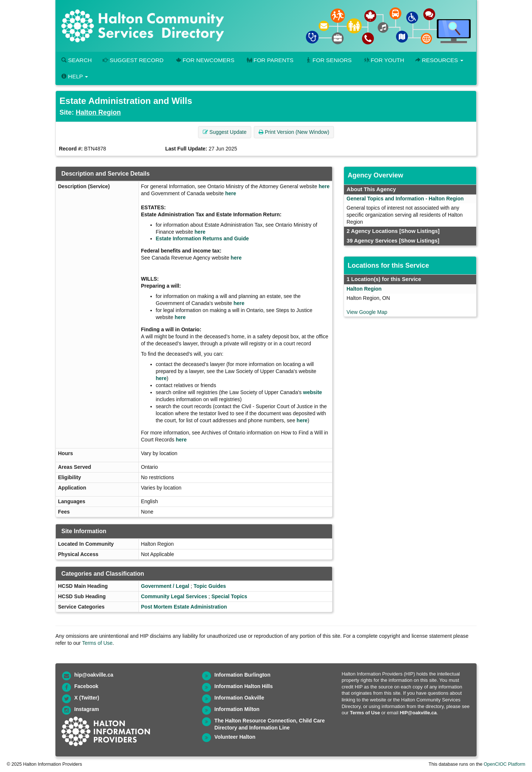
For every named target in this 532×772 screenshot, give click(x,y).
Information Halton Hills (243, 686)
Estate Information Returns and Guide (202, 238)
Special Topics (229, 596)
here (324, 186)
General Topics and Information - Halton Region (405, 199)
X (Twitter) (87, 698)
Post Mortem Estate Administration (184, 607)
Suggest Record (133, 60)
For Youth (383, 60)
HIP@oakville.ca (418, 713)
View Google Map (367, 312)
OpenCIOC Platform (504, 764)
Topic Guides (210, 586)
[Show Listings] (420, 231)
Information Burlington (242, 675)
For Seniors (328, 60)
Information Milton (237, 709)
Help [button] (75, 76)
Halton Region (98, 112)
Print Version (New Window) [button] (294, 132)
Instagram (87, 709)
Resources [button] (439, 60)
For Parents (269, 60)
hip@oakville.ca (94, 675)
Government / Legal (165, 586)
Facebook (86, 686)
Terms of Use (97, 643)
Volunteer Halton (235, 737)
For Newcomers (205, 60)
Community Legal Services (174, 596)
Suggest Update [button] (225, 132)
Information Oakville (239, 698)
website (312, 392)
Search (76, 60)
